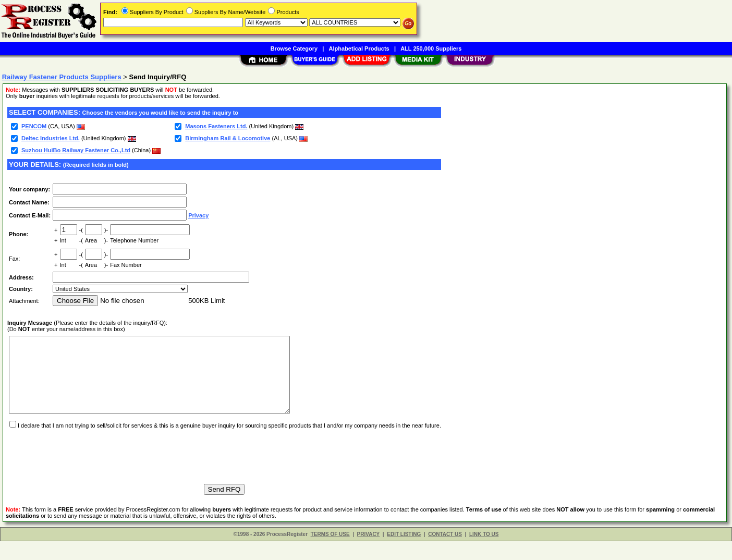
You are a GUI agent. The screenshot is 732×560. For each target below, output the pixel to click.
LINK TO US (484, 553)
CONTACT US (445, 553)
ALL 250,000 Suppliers (431, 48)
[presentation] (87, 470)
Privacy (198, 215)
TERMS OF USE (330, 553)
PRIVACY (369, 553)
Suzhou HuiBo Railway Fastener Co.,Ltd (76, 150)
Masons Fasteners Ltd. (216, 126)
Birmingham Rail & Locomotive (228, 138)
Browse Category (294, 48)
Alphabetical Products (359, 48)
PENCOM (34, 126)
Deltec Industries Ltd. (51, 138)
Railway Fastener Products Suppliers (62, 77)
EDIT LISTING (404, 553)
